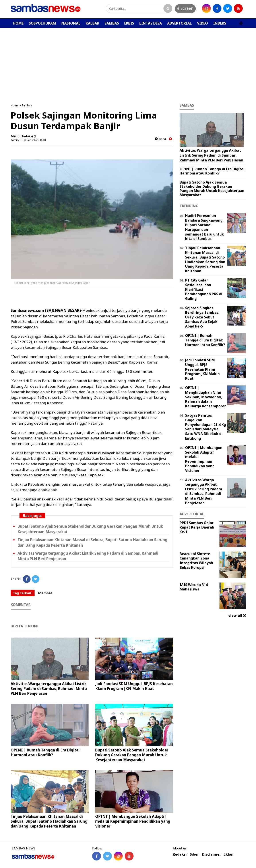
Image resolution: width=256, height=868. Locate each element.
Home (15, 105)
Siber (194, 854)
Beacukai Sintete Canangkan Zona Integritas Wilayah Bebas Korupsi (196, 561)
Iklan (229, 854)
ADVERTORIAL (179, 23)
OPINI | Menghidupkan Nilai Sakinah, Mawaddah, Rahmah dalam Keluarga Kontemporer (206, 397)
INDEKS (220, 23)
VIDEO (203, 23)
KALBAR (92, 23)
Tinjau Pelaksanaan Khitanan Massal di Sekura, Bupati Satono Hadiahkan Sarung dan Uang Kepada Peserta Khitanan (49, 821)
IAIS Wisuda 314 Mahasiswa (194, 587)
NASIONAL (71, 23)
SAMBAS (112, 23)
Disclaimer (211, 854)
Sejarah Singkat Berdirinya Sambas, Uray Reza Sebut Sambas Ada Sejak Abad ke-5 (202, 317)
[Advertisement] (128, 61)
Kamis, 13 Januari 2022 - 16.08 (28, 140)
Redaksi (180, 854)
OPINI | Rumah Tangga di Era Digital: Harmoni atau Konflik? (46, 752)
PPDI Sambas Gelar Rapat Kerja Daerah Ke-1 (197, 527)
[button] (241, 21)
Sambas (27, 105)
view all (237, 615)
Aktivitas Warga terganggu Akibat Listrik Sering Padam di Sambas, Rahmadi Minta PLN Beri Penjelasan (49, 689)
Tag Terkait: (23, 593)
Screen (185, 8)
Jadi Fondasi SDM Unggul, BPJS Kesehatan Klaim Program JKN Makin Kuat (134, 686)
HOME (18, 23)
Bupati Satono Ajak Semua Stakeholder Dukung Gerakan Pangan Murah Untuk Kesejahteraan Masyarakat (132, 755)
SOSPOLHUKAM (42, 23)
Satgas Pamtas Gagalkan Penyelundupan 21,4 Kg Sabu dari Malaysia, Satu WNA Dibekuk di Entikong (206, 427)
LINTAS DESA (151, 23)
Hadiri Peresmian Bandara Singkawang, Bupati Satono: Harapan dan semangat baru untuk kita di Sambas (205, 227)
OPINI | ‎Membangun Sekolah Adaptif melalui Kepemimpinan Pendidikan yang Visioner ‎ (133, 821)
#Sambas (45, 593)
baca (160, 139)
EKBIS (129, 23)
